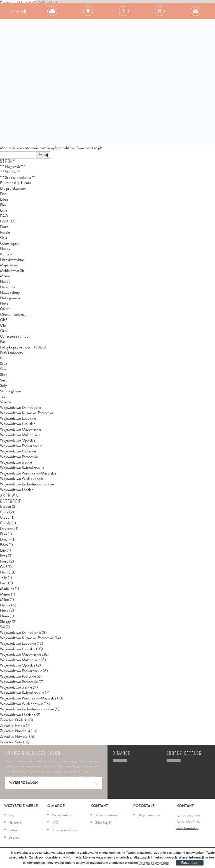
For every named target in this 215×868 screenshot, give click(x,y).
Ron (3, 358)
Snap (4, 380)
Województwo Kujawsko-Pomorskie (27, 413)
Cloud (5, 518)
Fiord (4, 227)
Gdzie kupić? (10, 243)
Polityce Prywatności (154, 863)
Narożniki (7, 287)
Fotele (5, 233)
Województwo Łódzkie (17, 490)
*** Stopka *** (10, 172)
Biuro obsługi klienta (16, 183)
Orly (4, 331)
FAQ (4, 216)
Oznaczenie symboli (15, 336)
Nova (4, 303)
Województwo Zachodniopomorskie (27, 484)
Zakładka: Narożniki (15, 731)
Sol (2, 627)
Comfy (5, 523)
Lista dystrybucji (13, 260)
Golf (3, 567)
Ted (3, 397)
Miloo (4, 600)
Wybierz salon (54, 783)
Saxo (4, 364)
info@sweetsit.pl (187, 828)
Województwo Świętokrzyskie (22, 468)
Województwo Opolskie (18, 440)
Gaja (3, 238)
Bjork (4, 512)
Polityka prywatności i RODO (23, 347)
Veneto (5, 402)
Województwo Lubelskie (18, 419)
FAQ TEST (9, 221)
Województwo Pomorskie (19, 457)
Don (3, 194)
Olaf (3, 320)
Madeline (7, 589)
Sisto (4, 375)
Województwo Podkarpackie (21, 446)
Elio (3, 205)
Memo (5, 276)
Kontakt (6, 254)
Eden (4, 200)
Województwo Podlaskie (18, 451)
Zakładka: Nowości (14, 737)
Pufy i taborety (12, 353)
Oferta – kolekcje (13, 315)
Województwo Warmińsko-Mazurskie (28, 473)
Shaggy (5, 622)
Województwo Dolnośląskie (20, 408)
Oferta (5, 309)
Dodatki (14, 838)
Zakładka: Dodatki (14, 720)
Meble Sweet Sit (12, 271)
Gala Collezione (18, 11)
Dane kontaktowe (106, 815)
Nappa (5, 282)
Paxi (3, 342)
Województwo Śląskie (16, 463)
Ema (3, 210)
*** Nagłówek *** (12, 167)
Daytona (7, 529)
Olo (3, 326)
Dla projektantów (13, 189)
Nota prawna (10, 298)
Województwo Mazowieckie (20, 430)
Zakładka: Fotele (12, 726)
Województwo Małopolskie (20, 435)
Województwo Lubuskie (18, 424)
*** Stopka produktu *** (18, 178)
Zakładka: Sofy (11, 742)
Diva (3, 534)
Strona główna (11, 391)
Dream (5, 540)
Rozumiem (190, 863)
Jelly (3, 578)
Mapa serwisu (10, 265)
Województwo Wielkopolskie (21, 479)
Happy (5, 249)
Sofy (3, 386)
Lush (4, 583)
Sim (3, 369)
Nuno (4, 616)
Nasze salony (10, 293)
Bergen (5, 507)
